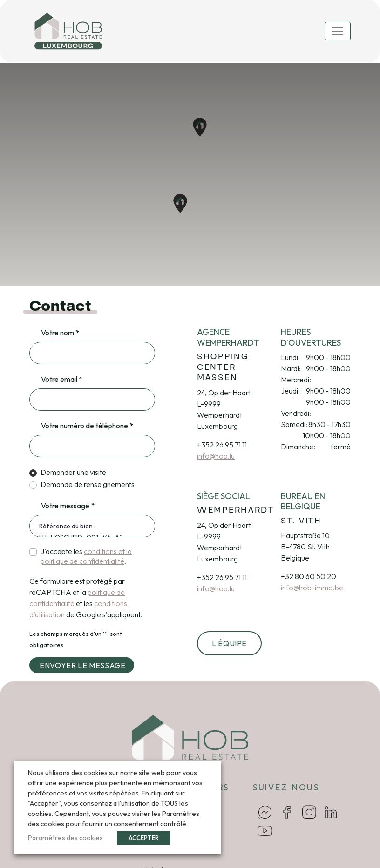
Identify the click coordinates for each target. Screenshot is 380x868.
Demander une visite (73, 472)
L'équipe (229, 643)
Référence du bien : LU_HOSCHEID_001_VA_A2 (92, 526)
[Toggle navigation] (338, 31)
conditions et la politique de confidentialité (86, 556)
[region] (190, 174)
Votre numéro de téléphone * (87, 426)
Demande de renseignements (88, 484)
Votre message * (68, 506)
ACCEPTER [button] (144, 838)
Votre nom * (60, 333)
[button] (180, 203)
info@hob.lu (216, 456)
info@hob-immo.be (312, 588)
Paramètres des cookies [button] (65, 838)
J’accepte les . (86, 556)
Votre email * (62, 379)
